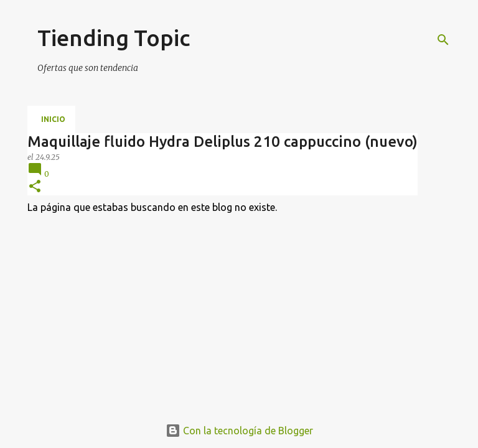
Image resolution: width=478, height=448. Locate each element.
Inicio (53, 119)
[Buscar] (443, 40)
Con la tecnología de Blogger (239, 431)
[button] (35, 187)
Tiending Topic (114, 38)
